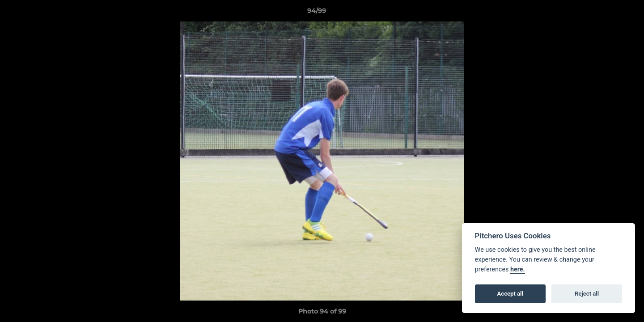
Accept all (510, 294)
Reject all (587, 294)
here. (518, 269)
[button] (606, 13)
